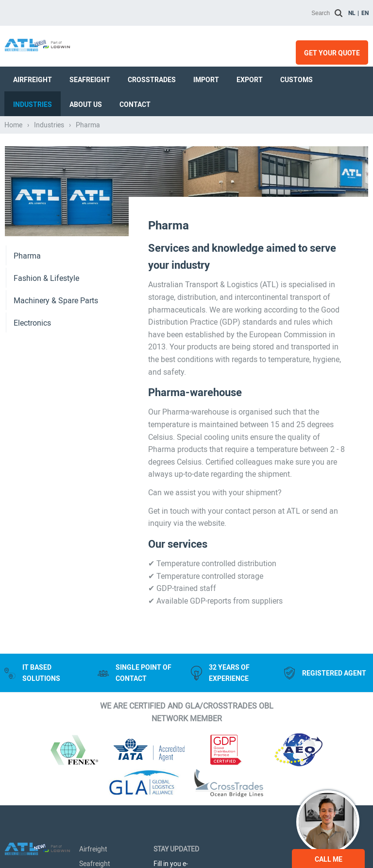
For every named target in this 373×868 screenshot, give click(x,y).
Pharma (27, 256)
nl (352, 13)
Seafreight (90, 80)
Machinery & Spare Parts (56, 301)
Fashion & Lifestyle (46, 278)
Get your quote (332, 53)
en (365, 13)
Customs (297, 80)
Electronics (32, 323)
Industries (33, 104)
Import (206, 80)
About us (86, 104)
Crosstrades (152, 80)
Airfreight (33, 80)
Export (250, 80)
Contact (135, 104)
